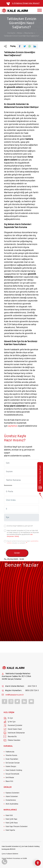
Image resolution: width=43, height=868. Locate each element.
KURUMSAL (8, 746)
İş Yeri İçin (12, 722)
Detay (17, 536)
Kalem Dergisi (11, 767)
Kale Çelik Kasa (12, 823)
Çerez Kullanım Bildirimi (10, 854)
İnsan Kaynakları (12, 759)
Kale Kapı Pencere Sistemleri (17, 827)
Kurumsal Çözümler (15, 725)
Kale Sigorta (10, 830)
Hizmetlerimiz (11, 800)
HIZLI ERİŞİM (9, 713)
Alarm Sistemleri (12, 797)
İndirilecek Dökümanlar (16, 733)
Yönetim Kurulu (11, 756)
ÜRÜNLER (8, 787)
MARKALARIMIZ (10, 810)
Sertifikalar (10, 778)
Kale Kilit (9, 816)
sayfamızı (13, 426)
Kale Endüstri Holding (14, 770)
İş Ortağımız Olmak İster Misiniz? (26, 3)
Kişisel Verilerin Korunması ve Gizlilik (14, 858)
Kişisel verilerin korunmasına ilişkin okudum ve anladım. (23, 542)
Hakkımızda (10, 752)
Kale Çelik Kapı (11, 819)
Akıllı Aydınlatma (12, 804)
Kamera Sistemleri (12, 793)
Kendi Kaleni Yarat (15, 729)
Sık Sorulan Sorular (13, 763)
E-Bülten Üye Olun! (40, 477)
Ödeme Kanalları (14, 740)
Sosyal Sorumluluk (12, 774)
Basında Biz (12, 737)
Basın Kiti (9, 781)
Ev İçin (10, 718)
